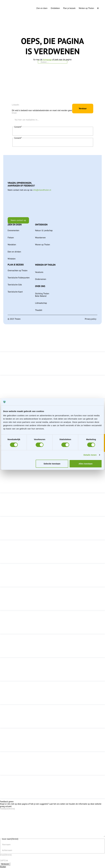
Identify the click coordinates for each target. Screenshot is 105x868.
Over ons (40, 286)
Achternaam (7, 850)
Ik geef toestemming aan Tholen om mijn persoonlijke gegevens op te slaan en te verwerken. (52, 143)
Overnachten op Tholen (18, 270)
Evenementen (13, 230)
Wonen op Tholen (43, 244)
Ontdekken (55, 8)
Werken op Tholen (86, 8)
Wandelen (12, 244)
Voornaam (6, 844)
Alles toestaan (86, 464)
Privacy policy (91, 318)
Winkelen (12, 258)
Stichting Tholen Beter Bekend (42, 294)
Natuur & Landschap (44, 230)
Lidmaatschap (41, 303)
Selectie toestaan (52, 464)
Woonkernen (40, 237)
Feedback (7, 808)
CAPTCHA (4, 861)
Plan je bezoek (69, 8)
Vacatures (39, 272)
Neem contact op (18, 220)
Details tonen (90, 455)
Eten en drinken (14, 251)
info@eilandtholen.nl (42, 190)
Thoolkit (39, 310)
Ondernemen (41, 279)
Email (14, 112)
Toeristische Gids (15, 284)
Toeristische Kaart (15, 291)
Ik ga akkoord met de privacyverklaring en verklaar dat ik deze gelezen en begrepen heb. (51, 132)
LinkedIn (15, 104)
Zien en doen (42, 8)
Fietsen (11, 237)
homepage (47, 59)
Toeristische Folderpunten (19, 277)
